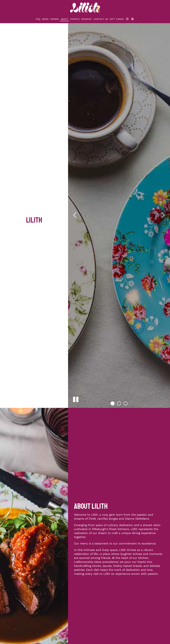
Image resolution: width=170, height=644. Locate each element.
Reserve (86, 19)
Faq (38, 19)
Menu (45, 19)
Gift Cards (117, 19)
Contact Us (101, 19)
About (65, 19)
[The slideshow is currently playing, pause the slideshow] (76, 399)
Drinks (55, 19)
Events (75, 19)
